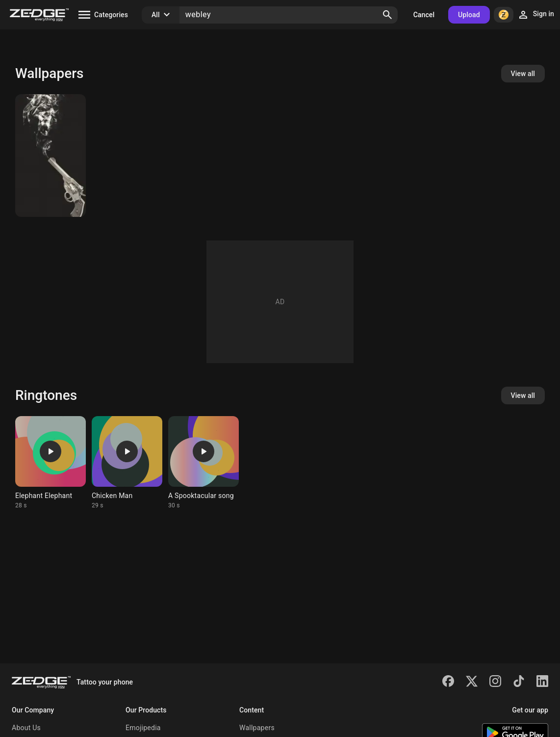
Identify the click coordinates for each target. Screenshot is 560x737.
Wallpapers (257, 728)
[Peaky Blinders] (51, 156)
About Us (26, 728)
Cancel (424, 15)
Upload (469, 15)
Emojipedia (143, 728)
